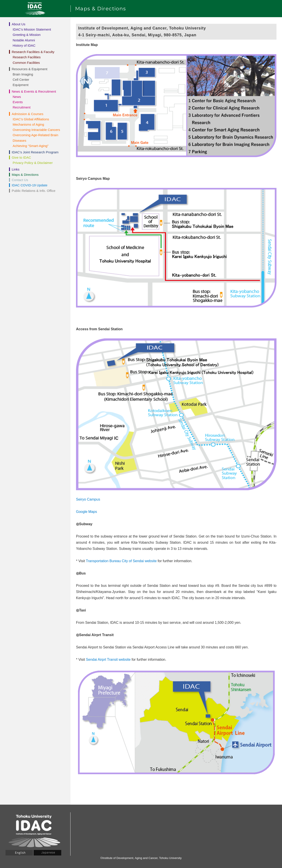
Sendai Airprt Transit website (108, 660)
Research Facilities (27, 57)
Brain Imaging (23, 74)
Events (18, 102)
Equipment (21, 85)
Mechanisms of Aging (29, 124)
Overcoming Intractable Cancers (36, 130)
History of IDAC (24, 45)
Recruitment (22, 107)
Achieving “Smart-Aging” (31, 146)
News (17, 97)
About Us (19, 24)
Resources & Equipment (30, 69)
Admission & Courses (27, 114)
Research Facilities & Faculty (33, 52)
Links (16, 169)
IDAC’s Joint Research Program (35, 152)
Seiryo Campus (88, 499)
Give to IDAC (21, 157)
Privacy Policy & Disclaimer (33, 163)
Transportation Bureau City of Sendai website (121, 561)
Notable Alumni (24, 40)
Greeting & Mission (27, 35)
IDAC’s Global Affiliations (31, 119)
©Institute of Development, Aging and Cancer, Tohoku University (141, 858)
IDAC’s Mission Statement (32, 29)
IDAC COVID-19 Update (30, 185)
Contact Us (20, 180)
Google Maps (86, 512)
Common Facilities (26, 63)
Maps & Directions (25, 175)
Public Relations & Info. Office (33, 191)
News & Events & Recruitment (34, 91)
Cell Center (21, 80)
